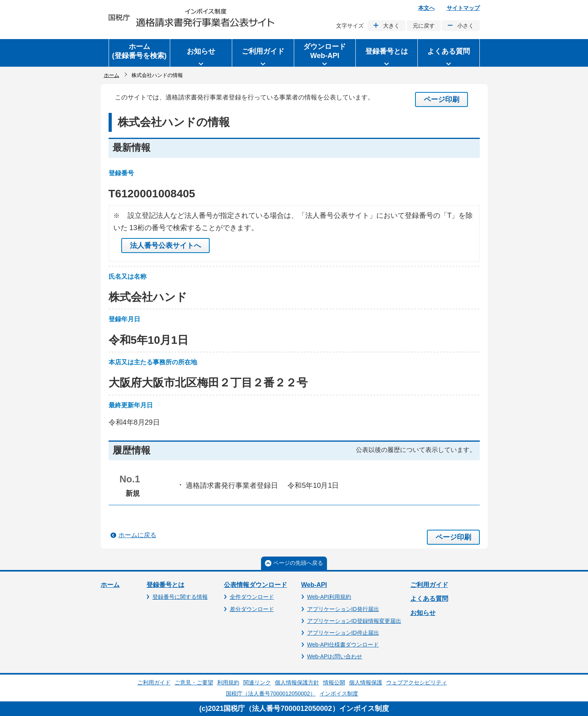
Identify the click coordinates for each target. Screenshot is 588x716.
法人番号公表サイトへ (165, 246)
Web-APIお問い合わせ (335, 656)
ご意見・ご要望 (194, 682)
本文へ (426, 8)
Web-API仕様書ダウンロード (343, 645)
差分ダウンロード (252, 609)
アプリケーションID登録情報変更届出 (354, 621)
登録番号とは (165, 585)
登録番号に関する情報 (180, 597)
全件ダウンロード (252, 597)
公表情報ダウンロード (255, 585)
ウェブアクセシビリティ (417, 682)
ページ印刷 (441, 99)
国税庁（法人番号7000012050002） (271, 694)
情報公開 (334, 682)
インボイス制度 (339, 694)
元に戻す (424, 26)
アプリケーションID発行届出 (343, 609)
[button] (201, 53)
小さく (466, 26)
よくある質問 (429, 599)
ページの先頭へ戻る (298, 563)
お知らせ (423, 613)
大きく (391, 26)
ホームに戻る (137, 535)
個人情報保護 (366, 682)
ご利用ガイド (429, 585)
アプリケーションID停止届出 (343, 633)
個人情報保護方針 (297, 682)
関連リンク (257, 682)
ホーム (112, 75)
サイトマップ (463, 8)
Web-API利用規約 (329, 597)
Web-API (314, 585)
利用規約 (228, 682)
